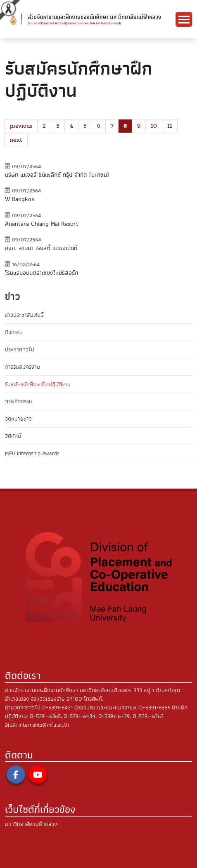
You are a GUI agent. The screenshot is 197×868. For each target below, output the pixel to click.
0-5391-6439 (114, 716)
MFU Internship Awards (32, 453)
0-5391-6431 (57, 708)
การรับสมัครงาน (23, 367)
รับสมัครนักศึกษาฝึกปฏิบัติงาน (38, 384)
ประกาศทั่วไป (20, 350)
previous (21, 126)
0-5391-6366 (155, 708)
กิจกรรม (14, 332)
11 (170, 126)
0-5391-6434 (80, 716)
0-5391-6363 (148, 716)
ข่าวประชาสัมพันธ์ (24, 315)
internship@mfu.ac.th (44, 725)
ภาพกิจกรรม (19, 401)
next (16, 140)
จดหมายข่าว (18, 419)
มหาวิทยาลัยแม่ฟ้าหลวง (31, 824)
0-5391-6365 (45, 716)
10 (154, 126)
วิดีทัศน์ (13, 436)
